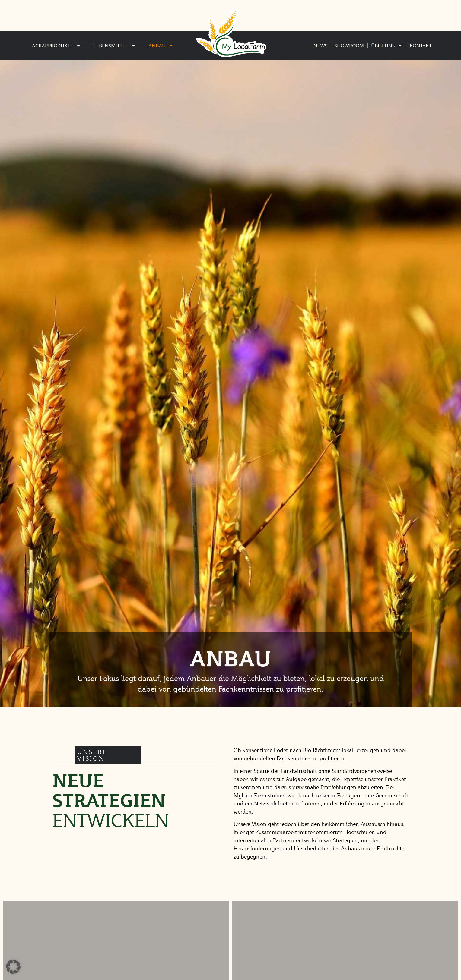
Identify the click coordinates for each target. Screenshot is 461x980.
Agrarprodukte (56, 46)
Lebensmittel (115, 46)
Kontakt (421, 45)
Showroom (349, 45)
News (320, 45)
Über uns (387, 46)
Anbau (161, 46)
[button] (13, 967)
